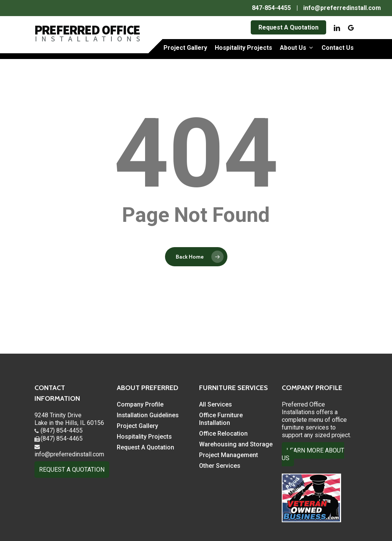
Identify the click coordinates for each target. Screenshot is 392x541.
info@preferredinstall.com (342, 8)
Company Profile (140, 404)
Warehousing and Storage (236, 444)
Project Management (229, 455)
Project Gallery (137, 426)
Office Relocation (223, 434)
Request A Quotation (145, 447)
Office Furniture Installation (221, 419)
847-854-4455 (271, 8)
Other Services (220, 466)
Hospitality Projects (144, 437)
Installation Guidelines (148, 415)
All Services (216, 404)
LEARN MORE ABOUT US (313, 454)
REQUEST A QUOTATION (72, 470)
